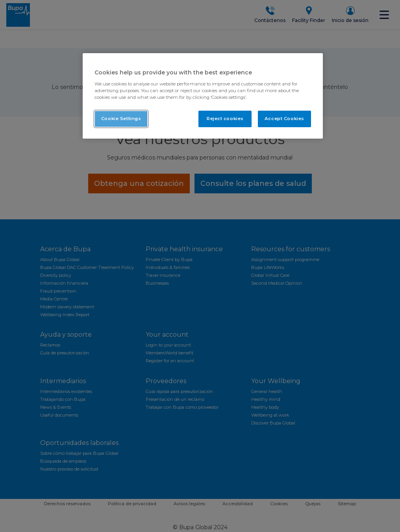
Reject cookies (225, 119)
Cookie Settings (121, 119)
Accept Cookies (284, 119)
